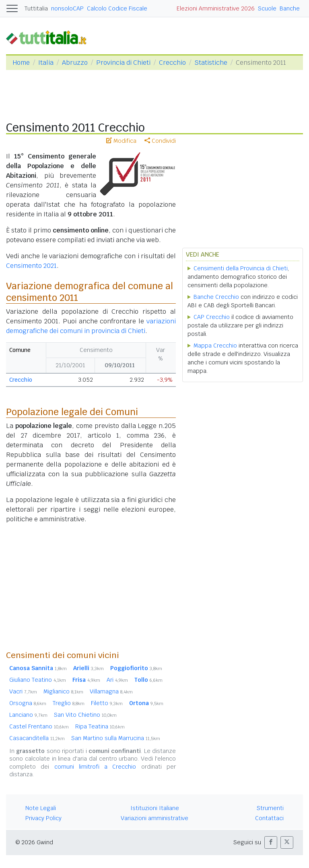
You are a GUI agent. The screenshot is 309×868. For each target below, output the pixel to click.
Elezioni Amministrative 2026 (216, 8)
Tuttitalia (36, 8)
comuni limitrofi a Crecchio (95, 767)
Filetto (107, 703)
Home (21, 63)
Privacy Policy (43, 818)
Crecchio (172, 63)
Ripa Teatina (100, 726)
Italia (46, 63)
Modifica (121, 141)
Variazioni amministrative (154, 818)
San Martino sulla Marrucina (116, 738)
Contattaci (269, 818)
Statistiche (211, 63)
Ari (117, 680)
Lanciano (28, 715)
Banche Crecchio (216, 297)
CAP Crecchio (212, 317)
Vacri (23, 691)
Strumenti (270, 808)
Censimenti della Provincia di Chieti (241, 268)
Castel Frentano (39, 726)
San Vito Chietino (85, 715)
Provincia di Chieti (123, 63)
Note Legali (41, 808)
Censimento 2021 (31, 266)
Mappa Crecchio (215, 346)
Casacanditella (37, 738)
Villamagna (111, 691)
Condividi (160, 141)
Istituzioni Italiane (155, 808)
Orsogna (28, 703)
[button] (271, 842)
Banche (290, 8)
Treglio (69, 703)
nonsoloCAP (67, 8)
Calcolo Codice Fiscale (117, 8)
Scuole (267, 8)
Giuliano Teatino (38, 680)
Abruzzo (75, 63)
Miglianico (63, 691)
